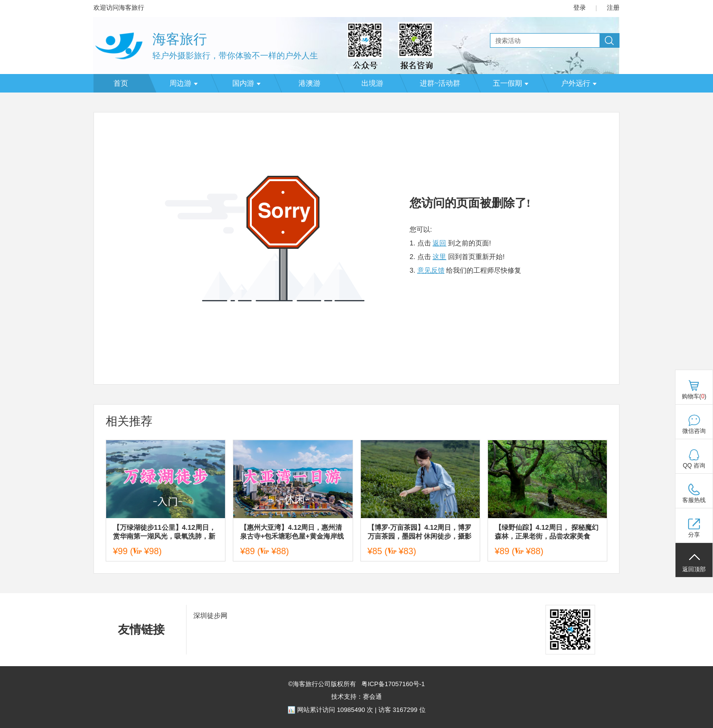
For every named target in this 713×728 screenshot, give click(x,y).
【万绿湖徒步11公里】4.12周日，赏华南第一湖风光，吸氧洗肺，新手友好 (164, 532)
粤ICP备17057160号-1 (393, 684)
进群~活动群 (440, 83)
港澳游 (310, 83)
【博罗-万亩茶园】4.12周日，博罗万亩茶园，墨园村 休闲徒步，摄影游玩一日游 (420, 532)
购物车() (694, 396)
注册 (613, 8)
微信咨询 (694, 431)
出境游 (372, 83)
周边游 (184, 83)
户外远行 (579, 83)
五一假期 (511, 83)
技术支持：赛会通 (356, 697)
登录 (580, 8)
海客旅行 (180, 39)
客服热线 (694, 500)
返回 (439, 243)
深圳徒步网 (210, 616)
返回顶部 (694, 569)
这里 (439, 257)
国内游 (246, 83)
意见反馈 (431, 270)
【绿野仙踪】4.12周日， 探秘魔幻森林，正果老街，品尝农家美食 (547, 532)
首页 (121, 83)
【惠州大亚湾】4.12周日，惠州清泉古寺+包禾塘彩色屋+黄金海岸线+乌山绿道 (292, 532)
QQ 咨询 (694, 466)
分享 (694, 535)
